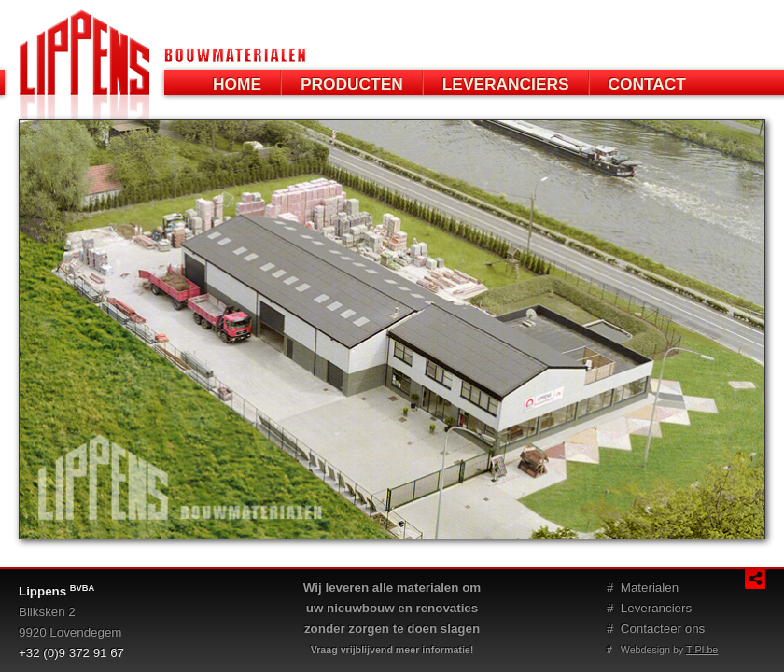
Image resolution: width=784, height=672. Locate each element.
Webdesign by (662, 650)
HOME (237, 84)
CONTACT (647, 84)
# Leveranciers (649, 608)
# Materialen (643, 588)
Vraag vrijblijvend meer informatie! (392, 650)
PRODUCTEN (352, 84)
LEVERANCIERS (506, 84)
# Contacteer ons (656, 629)
